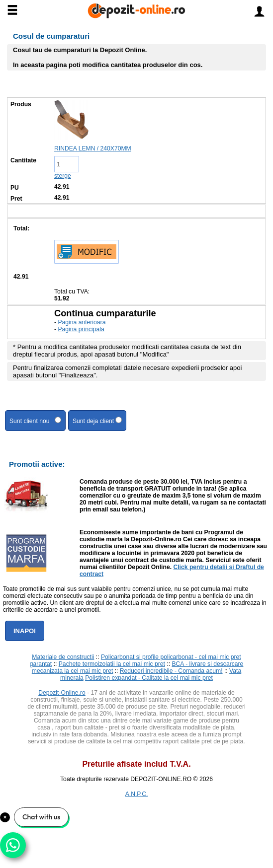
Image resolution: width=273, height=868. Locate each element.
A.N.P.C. (137, 794)
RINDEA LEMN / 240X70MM (93, 148)
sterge (63, 176)
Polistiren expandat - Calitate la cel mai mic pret (149, 678)
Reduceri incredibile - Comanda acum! (171, 671)
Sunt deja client (97, 421)
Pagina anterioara (82, 322)
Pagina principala (81, 329)
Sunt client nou (35, 421)
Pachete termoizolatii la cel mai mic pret (112, 664)
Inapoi (25, 631)
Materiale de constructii (63, 657)
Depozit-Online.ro (62, 693)
